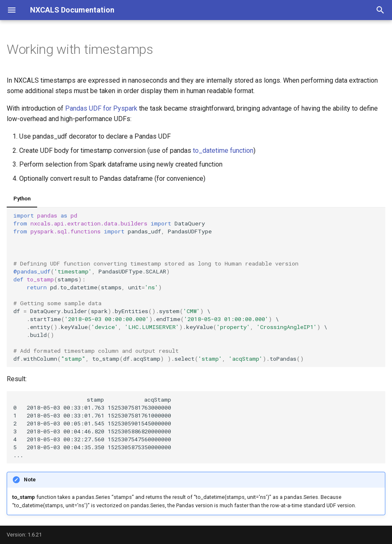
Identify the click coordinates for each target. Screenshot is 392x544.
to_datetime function (223, 151)
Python (22, 199)
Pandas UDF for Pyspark (101, 108)
